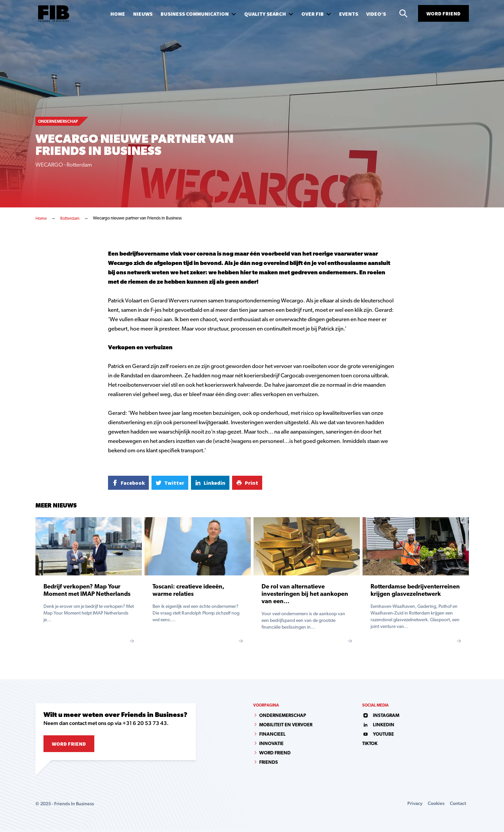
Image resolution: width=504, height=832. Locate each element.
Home (41, 219)
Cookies (436, 803)
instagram (381, 716)
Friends (269, 763)
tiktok (370, 744)
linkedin (378, 725)
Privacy (415, 803)
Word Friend (443, 13)
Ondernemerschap (283, 716)
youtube (378, 734)
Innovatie (271, 744)
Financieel (272, 734)
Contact (458, 803)
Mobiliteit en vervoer (286, 725)
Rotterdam (70, 219)
